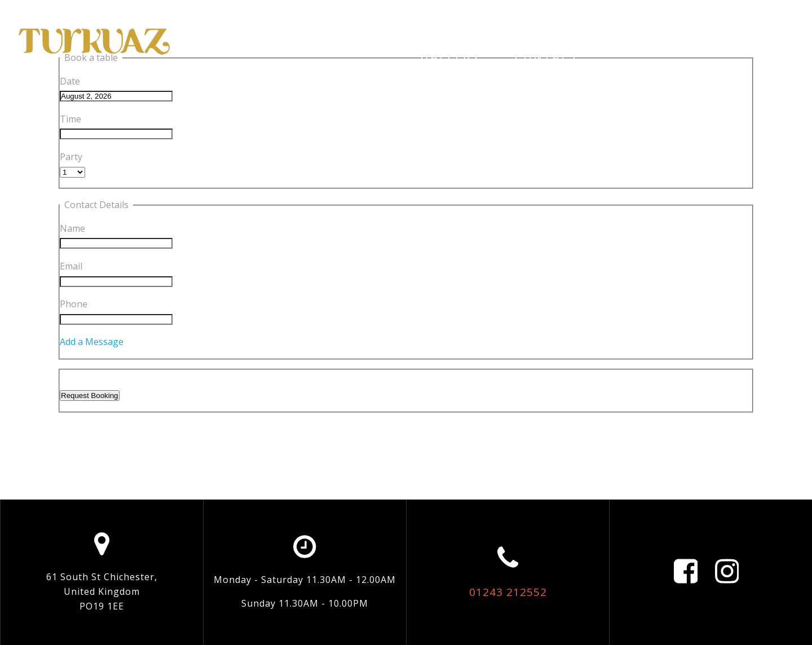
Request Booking (90, 396)
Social (637, 30)
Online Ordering (517, 30)
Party (71, 157)
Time (70, 119)
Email (71, 266)
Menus (720, 30)
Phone (74, 304)
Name (72, 228)
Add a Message (92, 342)
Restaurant (375, 30)
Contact (548, 57)
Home (277, 30)
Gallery (451, 57)
